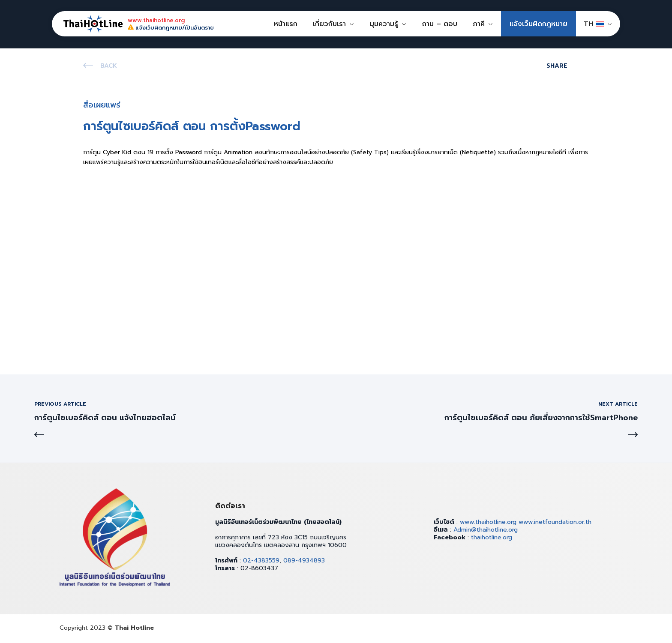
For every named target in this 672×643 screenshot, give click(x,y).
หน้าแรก (286, 24)
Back (109, 66)
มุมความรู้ (384, 24)
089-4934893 (304, 561)
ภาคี (479, 24)
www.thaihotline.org (488, 522)
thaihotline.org (492, 537)
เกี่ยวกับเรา (329, 24)
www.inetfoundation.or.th (555, 522)
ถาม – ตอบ (440, 24)
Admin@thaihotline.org (486, 530)
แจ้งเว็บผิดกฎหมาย (538, 24)
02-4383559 (261, 561)
